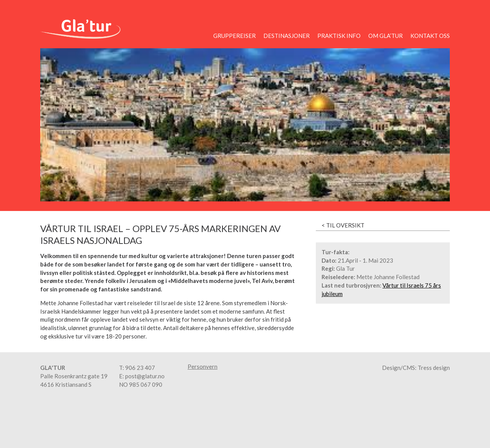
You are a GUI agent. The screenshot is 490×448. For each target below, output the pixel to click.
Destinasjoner (287, 36)
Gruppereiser (234, 36)
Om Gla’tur (385, 36)
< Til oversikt (343, 225)
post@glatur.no (145, 376)
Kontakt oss (430, 36)
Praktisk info (339, 36)
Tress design (434, 368)
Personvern (203, 367)
